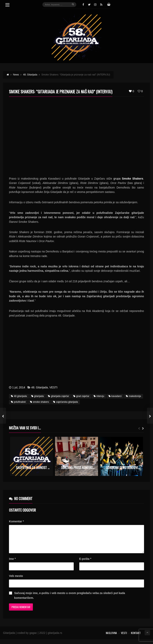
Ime (12, 564)
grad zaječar (81, 396)
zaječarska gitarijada (65, 402)
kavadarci (115, 396)
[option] (31, 456)
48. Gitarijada (40, 387)
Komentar (16, 521)
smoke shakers (40, 402)
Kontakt (136, 638)
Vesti (124, 638)
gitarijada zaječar (58, 396)
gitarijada (38, 396)
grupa (128, 179)
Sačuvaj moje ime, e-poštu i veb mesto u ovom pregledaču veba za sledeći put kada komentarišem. (70, 600)
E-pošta (85, 564)
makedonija (133, 396)
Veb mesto (16, 581)
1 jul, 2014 (19, 387)
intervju (99, 396)
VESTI (53, 387)
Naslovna (111, 638)
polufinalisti (18, 402)
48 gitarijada (19, 396)
